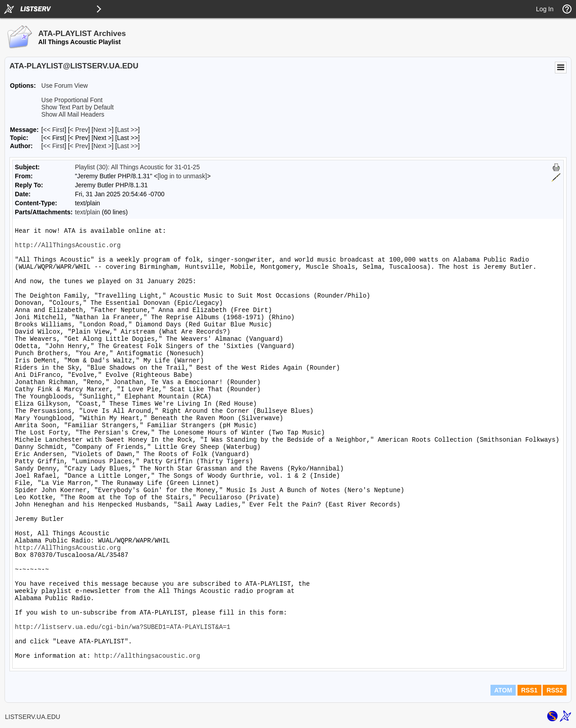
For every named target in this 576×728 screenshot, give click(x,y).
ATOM (503, 690)
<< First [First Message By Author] (54, 146)
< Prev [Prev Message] (79, 130)
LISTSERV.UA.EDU (33, 717)
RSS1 (529, 690)
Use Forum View (65, 86)
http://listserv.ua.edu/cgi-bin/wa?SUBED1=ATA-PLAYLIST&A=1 (123, 627)
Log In (545, 9)
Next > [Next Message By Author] (102, 146)
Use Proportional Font (72, 100)
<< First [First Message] (54, 130)
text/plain (87, 212)
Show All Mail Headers (73, 114)
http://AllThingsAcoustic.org (68, 245)
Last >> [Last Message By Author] (128, 146)
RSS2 (555, 690)
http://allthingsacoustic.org (147, 656)
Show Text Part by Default (78, 107)
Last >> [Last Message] (128, 130)
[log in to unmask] (182, 176)
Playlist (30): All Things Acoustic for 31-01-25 (137, 167)
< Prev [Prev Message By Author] (79, 146)
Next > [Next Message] (102, 130)
